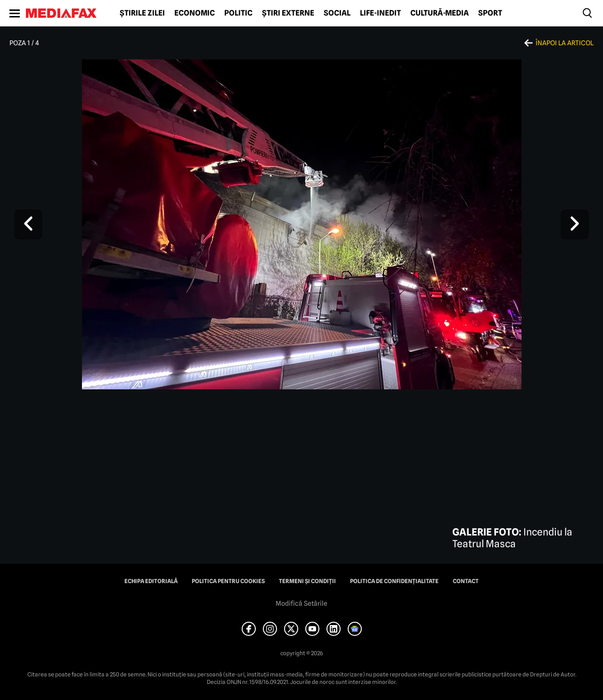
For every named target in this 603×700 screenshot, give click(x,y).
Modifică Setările (301, 603)
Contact (466, 581)
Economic (195, 13)
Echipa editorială (151, 581)
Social (337, 13)
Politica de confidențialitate (394, 581)
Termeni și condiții (307, 581)
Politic (238, 13)
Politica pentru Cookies (228, 581)
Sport (490, 13)
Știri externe (288, 13)
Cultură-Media (440, 13)
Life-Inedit (380, 13)
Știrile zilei (142, 13)
